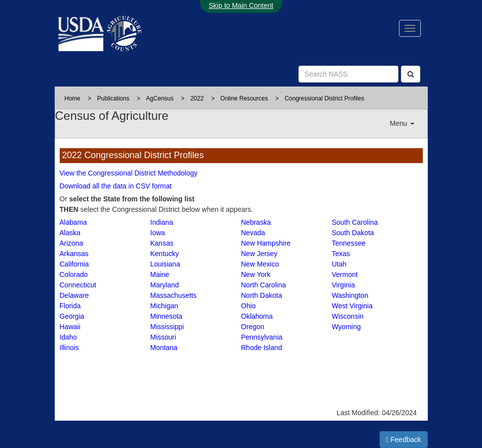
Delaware (74, 295)
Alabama (73, 222)
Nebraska (256, 222)
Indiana (162, 222)
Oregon (253, 327)
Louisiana (165, 264)
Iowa (158, 233)
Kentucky (165, 254)
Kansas (162, 243)
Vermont (345, 274)
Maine (160, 274)
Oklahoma (257, 316)
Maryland (165, 285)
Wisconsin (348, 316)
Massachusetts (173, 295)
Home (73, 98)
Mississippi (167, 327)
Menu (402, 123)
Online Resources (244, 98)
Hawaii (70, 327)
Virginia (343, 285)
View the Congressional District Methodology (129, 173)
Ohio (249, 306)
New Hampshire (266, 243)
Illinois (69, 348)
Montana (164, 348)
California (74, 264)
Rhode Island (262, 348)
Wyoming (346, 327)
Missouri (163, 337)
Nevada (253, 233)
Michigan (164, 306)
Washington (350, 295)
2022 (197, 98)
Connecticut (78, 285)
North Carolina (264, 285)
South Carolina (355, 222)
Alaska (70, 233)
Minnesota (166, 316)
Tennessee (349, 243)
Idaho (68, 337)
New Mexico (260, 264)
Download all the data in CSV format (116, 186)
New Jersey (259, 254)
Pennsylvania (262, 337)
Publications (113, 98)
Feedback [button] (404, 440)
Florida (70, 306)
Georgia (72, 316)
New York (256, 274)
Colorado (74, 274)
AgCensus (160, 98)
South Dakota (353, 233)
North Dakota (262, 295)
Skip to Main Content (241, 5)
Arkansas (74, 254)
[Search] (411, 74)
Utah (339, 264)
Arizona (71, 243)
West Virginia (352, 306)
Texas (341, 254)
